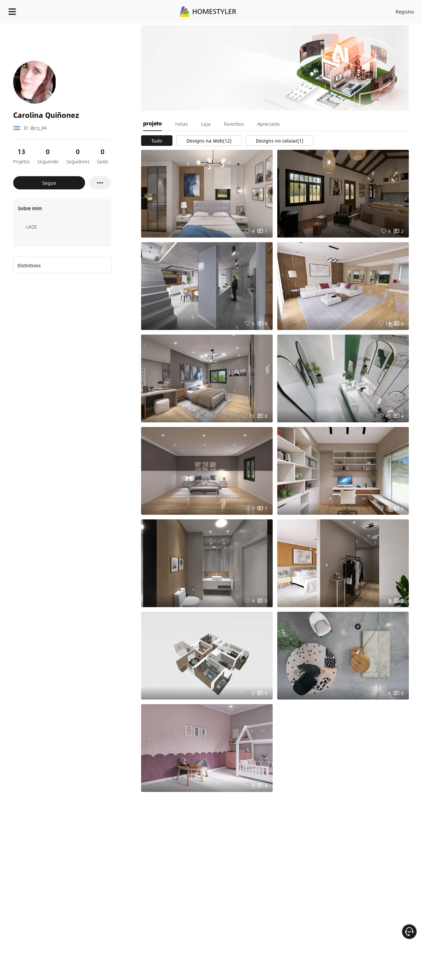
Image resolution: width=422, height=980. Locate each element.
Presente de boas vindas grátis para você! (263, 28)
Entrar (298, 10)
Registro (321, 10)
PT (342, 10)
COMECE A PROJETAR (386, 10)
